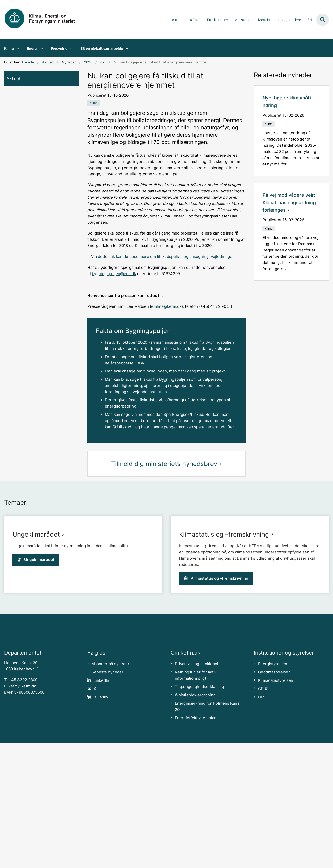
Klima (9, 48)
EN (310, 20)
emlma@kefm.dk (166, 306)
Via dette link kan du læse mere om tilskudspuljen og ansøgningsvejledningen (163, 257)
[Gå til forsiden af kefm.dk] (44, 20)
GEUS (263, 813)
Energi (32, 48)
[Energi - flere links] (40, 48)
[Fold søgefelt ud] (323, 20)
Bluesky (101, 822)
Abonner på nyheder (110, 789)
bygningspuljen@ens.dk (114, 274)
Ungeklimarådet (36, 647)
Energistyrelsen (273, 789)
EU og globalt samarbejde (102, 48)
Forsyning (59, 48)
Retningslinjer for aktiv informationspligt (196, 800)
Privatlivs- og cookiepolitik (199, 789)
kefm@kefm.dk (22, 811)
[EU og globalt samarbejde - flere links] (126, 48)
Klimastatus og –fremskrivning (224, 647)
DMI (262, 822)
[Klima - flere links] (17, 48)
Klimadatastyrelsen (276, 805)
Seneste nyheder (107, 797)
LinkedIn (101, 805)
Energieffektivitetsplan (196, 843)
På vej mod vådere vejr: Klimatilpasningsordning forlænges (289, 202)
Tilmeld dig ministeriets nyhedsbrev (164, 464)
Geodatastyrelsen (274, 797)
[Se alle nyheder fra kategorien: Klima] (94, 103)
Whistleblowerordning (195, 820)
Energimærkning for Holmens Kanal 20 (208, 831)
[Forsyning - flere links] (70, 48)
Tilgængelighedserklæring (199, 811)
